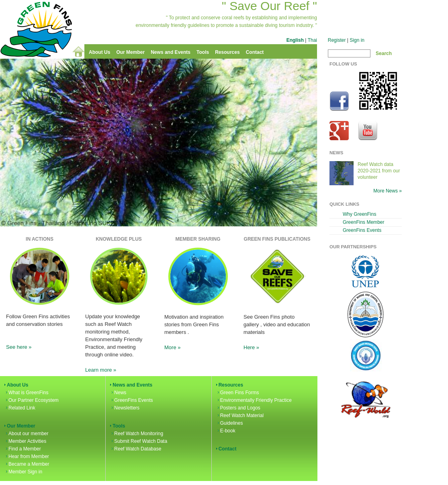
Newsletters (125, 408)
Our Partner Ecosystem (32, 400)
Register (337, 40)
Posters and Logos (238, 408)
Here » (251, 347)
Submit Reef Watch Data (139, 441)
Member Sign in (23, 472)
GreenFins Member (364, 222)
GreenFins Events (131, 400)
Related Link (20, 408)
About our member (27, 434)
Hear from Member (27, 456)
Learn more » (101, 370)
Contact (255, 52)
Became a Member (27, 464)
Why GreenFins (359, 214)
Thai (312, 40)
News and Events (171, 52)
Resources (227, 52)
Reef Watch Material (240, 415)
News (118, 393)
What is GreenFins (27, 393)
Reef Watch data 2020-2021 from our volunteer (379, 171)
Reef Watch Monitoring (137, 434)
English (295, 40)
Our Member (130, 52)
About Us (99, 52)
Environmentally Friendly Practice (254, 400)
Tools (203, 52)
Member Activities (25, 441)
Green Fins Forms (238, 393)
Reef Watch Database (136, 449)
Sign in (357, 40)
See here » (19, 347)
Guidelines (230, 423)
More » (172, 347)
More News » (388, 191)
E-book (226, 431)
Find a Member (23, 449)
